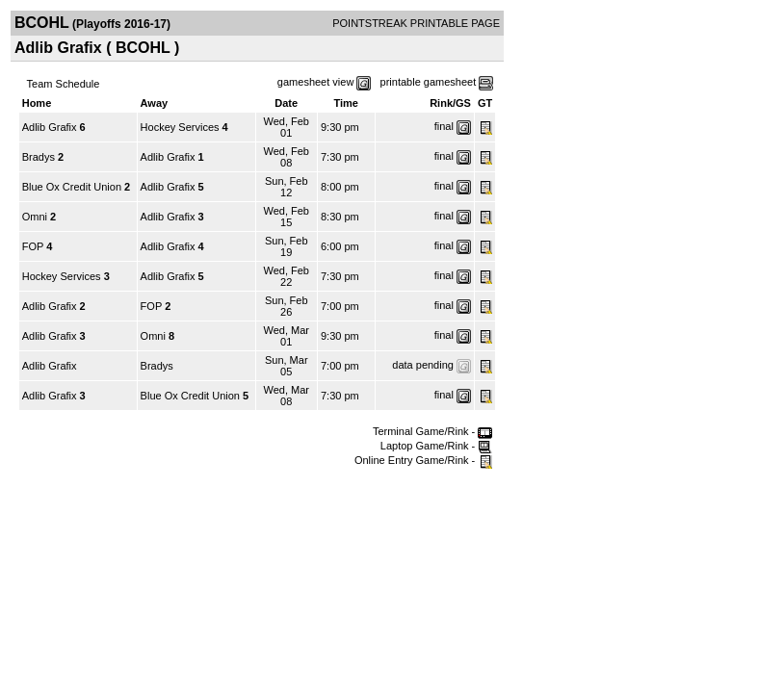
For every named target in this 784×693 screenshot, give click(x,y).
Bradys (39, 157)
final (444, 126)
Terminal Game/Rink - (432, 431)
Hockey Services (180, 127)
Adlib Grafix (50, 127)
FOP (33, 246)
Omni (35, 217)
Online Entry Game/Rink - (423, 460)
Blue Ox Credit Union (72, 187)
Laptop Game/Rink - (437, 446)
